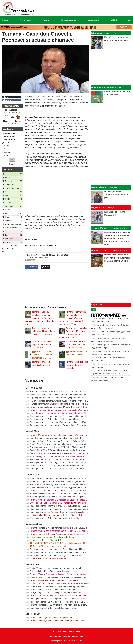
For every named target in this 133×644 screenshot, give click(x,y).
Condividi (31, 267)
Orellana (8, 152)
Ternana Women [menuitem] (68, 20)
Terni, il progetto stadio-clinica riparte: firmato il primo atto (56, 593)
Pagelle (95, 208)
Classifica (7, 170)
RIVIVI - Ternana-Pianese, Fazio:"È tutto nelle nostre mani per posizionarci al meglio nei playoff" (73, 596)
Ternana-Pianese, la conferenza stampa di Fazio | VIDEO (56, 587)
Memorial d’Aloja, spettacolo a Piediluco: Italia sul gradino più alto (59, 481)
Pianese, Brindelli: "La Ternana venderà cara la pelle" (54, 571)
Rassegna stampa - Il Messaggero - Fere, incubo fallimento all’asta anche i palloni (67, 416)
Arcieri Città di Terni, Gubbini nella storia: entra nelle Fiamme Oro (59, 583)
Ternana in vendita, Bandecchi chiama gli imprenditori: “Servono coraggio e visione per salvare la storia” (39, 318)
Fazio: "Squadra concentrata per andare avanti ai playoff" (56, 568)
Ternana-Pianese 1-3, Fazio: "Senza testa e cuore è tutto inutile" (76, 345)
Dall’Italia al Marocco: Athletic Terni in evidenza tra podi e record (59, 453)
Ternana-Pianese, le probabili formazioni (48, 558)
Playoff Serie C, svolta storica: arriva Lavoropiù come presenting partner (62, 444)
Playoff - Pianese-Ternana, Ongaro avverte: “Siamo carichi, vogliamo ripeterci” (65, 401)
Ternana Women (99, 228)
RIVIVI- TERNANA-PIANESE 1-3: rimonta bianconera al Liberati (42, 355)
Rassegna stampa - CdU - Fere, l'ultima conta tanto (53, 608)
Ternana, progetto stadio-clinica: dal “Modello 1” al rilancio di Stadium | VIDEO (65, 407)
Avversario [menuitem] (93, 20)
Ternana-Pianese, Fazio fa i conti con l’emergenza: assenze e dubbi (60, 621)
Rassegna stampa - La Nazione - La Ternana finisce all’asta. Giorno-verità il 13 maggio (69, 459)
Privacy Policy (74, 632)
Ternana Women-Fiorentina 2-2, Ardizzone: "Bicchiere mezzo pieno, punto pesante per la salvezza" (75, 500)
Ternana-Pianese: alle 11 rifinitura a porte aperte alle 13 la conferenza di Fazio (65, 605)
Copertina (96, 87)
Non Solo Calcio (99, 250)
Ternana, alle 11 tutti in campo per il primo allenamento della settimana (62, 466)
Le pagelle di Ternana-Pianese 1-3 (45, 540)
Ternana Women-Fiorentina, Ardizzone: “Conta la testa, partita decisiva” (62, 574)
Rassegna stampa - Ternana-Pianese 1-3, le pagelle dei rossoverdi (60, 506)
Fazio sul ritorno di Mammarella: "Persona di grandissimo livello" (59, 577)
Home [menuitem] (5, 20)
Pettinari (7, 146)
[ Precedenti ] (12, 124)
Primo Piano (36, 255)
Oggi (93, 309)
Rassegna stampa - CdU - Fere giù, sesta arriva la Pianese (57, 518)
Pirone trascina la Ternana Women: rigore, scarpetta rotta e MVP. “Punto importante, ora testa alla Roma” (77, 413)
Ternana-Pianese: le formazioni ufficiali (49, 546)
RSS (81, 636)
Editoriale (96, 33)
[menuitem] (129, 20)
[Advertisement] (111, 144)
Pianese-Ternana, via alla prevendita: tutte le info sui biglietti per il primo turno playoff (68, 404)
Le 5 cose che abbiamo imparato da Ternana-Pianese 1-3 (43, 345)
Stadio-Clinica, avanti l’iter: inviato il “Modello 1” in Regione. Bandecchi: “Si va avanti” (68, 447)
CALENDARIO (56, 636)
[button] (12, 160)
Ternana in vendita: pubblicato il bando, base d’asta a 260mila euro (43, 331)
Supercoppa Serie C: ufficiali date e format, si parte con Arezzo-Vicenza (62, 398)
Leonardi (8, 149)
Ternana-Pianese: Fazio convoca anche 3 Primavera (53, 590)
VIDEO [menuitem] (114, 20)
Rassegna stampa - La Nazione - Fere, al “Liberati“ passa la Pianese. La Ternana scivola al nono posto (76, 512)
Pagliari (7, 156)
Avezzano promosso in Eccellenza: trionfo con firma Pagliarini (58, 497)
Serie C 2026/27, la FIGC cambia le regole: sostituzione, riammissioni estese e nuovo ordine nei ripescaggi (78, 450)
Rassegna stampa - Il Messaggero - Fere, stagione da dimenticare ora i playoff (65, 509)
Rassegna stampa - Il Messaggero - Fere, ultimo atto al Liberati (58, 549)
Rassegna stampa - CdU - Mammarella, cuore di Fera (54, 419)
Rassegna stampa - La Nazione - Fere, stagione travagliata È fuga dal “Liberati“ (66, 602)
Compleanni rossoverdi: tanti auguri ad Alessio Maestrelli (56, 438)
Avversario (97, 187)
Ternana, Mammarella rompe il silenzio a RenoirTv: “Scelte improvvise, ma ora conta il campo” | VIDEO (72, 318)
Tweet (46, 267)
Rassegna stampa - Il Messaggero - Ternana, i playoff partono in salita (62, 425)
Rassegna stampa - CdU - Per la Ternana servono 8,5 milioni (57, 469)
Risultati (12, 164)
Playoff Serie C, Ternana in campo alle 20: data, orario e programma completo (65, 478)
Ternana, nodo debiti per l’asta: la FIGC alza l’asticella (77, 365)
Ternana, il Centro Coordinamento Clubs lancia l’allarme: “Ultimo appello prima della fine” (70, 441)
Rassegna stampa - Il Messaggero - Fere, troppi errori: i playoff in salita (62, 463)
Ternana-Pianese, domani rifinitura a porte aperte (52, 618)
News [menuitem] (46, 20)
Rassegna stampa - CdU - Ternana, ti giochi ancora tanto (56, 555)
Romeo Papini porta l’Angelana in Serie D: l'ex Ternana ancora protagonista (64, 484)
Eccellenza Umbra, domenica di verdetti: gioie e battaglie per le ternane (62, 494)
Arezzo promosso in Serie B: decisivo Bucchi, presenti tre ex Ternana (61, 488)
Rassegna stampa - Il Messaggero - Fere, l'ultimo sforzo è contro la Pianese (64, 599)
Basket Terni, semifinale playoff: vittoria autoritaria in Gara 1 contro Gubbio (63, 395)
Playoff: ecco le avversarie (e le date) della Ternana (53, 537)
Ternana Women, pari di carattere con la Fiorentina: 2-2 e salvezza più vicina (64, 531)
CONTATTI (66, 636)
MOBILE (75, 636)
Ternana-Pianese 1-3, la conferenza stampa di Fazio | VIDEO (57, 528)
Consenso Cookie (60, 632)
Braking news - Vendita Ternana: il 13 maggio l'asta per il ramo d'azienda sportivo (67, 503)
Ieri (98, 309)
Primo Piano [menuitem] (26, 20)
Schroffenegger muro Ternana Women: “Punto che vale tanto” (58, 456)
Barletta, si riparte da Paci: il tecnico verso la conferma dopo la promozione (64, 392)
